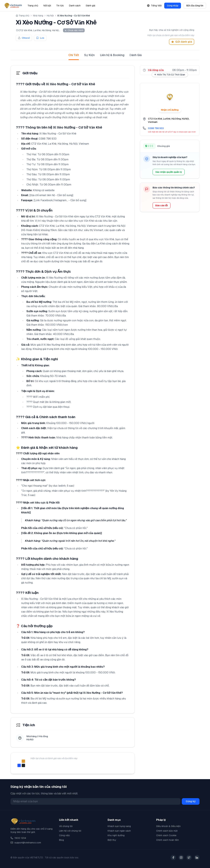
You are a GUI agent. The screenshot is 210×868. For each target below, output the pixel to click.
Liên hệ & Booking (112, 55)
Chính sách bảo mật (167, 831)
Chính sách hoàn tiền (168, 840)
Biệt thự (112, 840)
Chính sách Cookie (166, 835)
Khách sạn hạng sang (119, 826)
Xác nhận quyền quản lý (169, 172)
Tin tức (60, 6)
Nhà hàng (38, 16)
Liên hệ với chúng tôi (70, 831)
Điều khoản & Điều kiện (168, 826)
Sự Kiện (89, 55)
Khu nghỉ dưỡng (116, 835)
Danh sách (75, 6)
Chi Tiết (74, 57)
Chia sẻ (24, 38)
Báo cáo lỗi (162, 205)
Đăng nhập (173, 6)
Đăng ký (191, 801)
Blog (61, 840)
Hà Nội (50, 16)
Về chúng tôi (66, 826)
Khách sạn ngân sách (119, 831)
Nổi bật (47, 6)
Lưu (40, 38)
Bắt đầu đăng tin (195, 6)
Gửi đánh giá (182, 42)
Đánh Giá (136, 55)
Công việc (64, 835)
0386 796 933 (156, 128)
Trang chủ (33, 6)
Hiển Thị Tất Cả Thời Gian (170, 74)
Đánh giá (90, 6)
